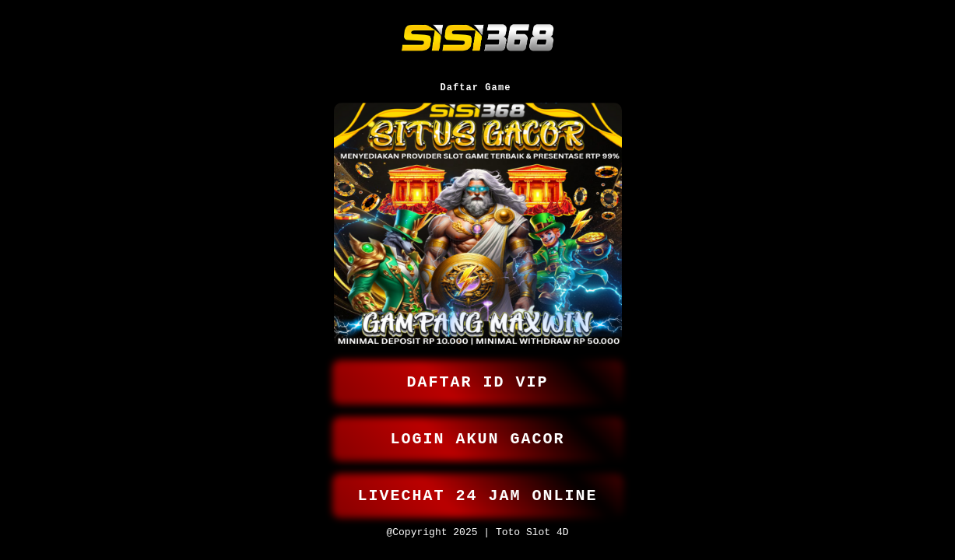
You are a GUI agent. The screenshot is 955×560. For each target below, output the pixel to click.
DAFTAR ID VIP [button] (478, 372)
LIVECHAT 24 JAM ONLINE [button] (478, 492)
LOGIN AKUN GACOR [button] (478, 432)
